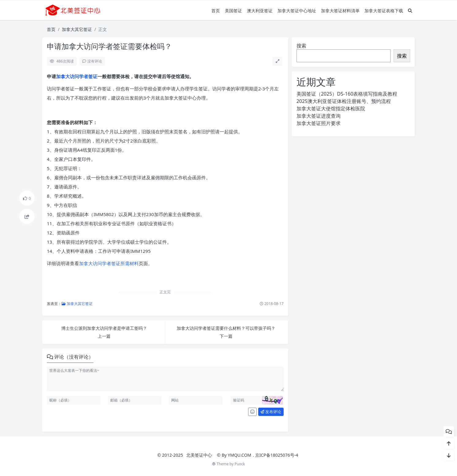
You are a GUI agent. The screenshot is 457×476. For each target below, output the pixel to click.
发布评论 (271, 412)
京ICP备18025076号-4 (277, 455)
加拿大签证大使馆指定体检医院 (331, 109)
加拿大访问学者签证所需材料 (109, 263)
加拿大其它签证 (77, 29)
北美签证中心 (199, 455)
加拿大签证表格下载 (384, 11)
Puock (240, 464)
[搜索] (410, 11)
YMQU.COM (240, 455)
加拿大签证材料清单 (340, 11)
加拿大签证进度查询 (319, 116)
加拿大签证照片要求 (319, 123)
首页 (216, 11)
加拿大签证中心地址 (297, 11)
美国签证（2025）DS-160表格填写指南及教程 (347, 94)
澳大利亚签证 (260, 11)
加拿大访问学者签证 (77, 76)
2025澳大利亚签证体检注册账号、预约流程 (344, 101)
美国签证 (233, 11)
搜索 (301, 46)
